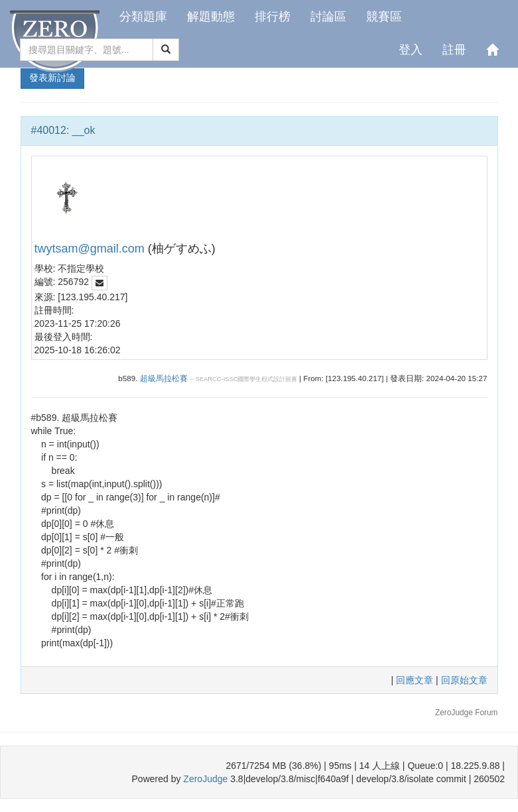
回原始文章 (464, 680)
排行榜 (273, 17)
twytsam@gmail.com (90, 249)
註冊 (454, 50)
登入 (411, 50)
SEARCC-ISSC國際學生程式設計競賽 (247, 379)
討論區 (328, 17)
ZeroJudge (205, 779)
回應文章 (416, 680)
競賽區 (384, 17)
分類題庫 (143, 17)
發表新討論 (52, 78)
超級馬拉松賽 (164, 378)
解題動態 (211, 17)
